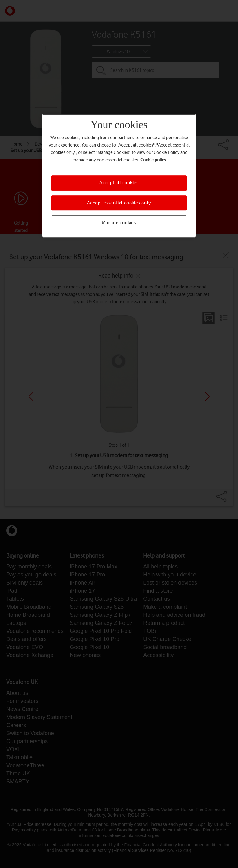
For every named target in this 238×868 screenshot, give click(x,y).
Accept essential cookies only (119, 203)
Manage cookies (119, 223)
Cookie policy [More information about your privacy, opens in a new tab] (153, 160)
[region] (119, 176)
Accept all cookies (119, 183)
